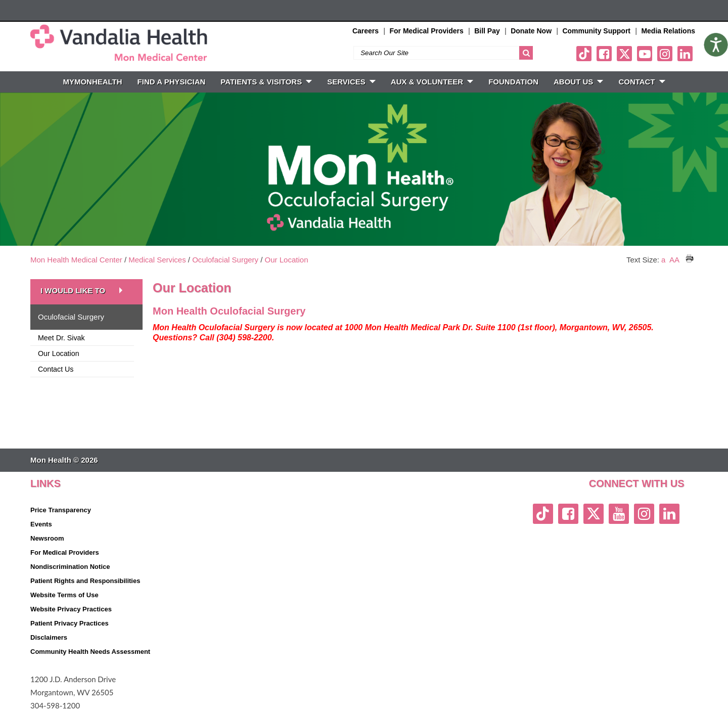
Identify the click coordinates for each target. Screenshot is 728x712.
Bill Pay (487, 31)
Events (41, 524)
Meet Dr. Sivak (61, 338)
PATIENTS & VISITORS (266, 82)
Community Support (596, 31)
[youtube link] (645, 54)
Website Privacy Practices (71, 609)
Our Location (287, 260)
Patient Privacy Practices (70, 623)
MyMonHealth (92, 82)
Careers (366, 31)
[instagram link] (665, 54)
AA (674, 260)
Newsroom (47, 538)
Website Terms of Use (64, 595)
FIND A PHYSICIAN (172, 82)
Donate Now (531, 31)
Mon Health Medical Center (76, 260)
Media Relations (668, 31)
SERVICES (351, 82)
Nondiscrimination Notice (70, 567)
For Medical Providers (426, 31)
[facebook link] (604, 54)
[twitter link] (624, 54)
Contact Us (56, 369)
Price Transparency (61, 510)
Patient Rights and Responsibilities (85, 581)
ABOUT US (578, 82)
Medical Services (157, 260)
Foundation (513, 82)
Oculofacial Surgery (225, 260)
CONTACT (642, 82)
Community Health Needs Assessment (90, 652)
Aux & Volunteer (432, 82)
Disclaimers (49, 637)
